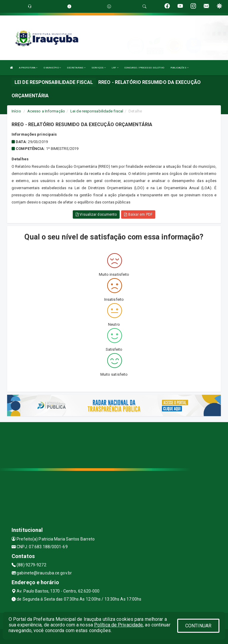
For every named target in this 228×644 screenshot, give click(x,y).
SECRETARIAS (76, 68)
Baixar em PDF (138, 214)
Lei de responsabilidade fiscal (97, 111)
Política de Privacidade (118, 625)
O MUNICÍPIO (52, 68)
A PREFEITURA (28, 68)
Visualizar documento (96, 214)
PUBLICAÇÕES (179, 68)
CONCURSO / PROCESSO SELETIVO (144, 68)
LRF (115, 68)
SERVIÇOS (99, 68)
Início (16, 111)
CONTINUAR (198, 626)
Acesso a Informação (46, 111)
